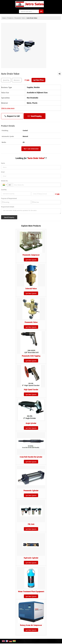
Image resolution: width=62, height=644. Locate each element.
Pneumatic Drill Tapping (31, 356)
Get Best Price (38, 80)
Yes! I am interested (31, 149)
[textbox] (17, 80)
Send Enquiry (35, 116)
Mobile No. (5, 181)
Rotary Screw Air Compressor (31, 625)
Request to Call (12, 116)
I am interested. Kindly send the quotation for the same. (31, 211)
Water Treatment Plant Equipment (31, 592)
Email (3, 172)
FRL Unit (31, 524)
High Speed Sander (31, 390)
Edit (27, 80)
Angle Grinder (31, 423)
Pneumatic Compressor (31, 255)
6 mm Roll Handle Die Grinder (31, 457)
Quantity (4, 190)
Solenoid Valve (31, 289)
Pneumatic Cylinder (31, 491)
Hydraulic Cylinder (31, 558)
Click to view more (8, 108)
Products (10, 18)
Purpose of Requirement (9, 198)
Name (3, 163)
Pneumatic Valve (31, 322)
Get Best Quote (31, 260)
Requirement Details (8, 207)
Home (4, 18)
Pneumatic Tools (20, 18)
